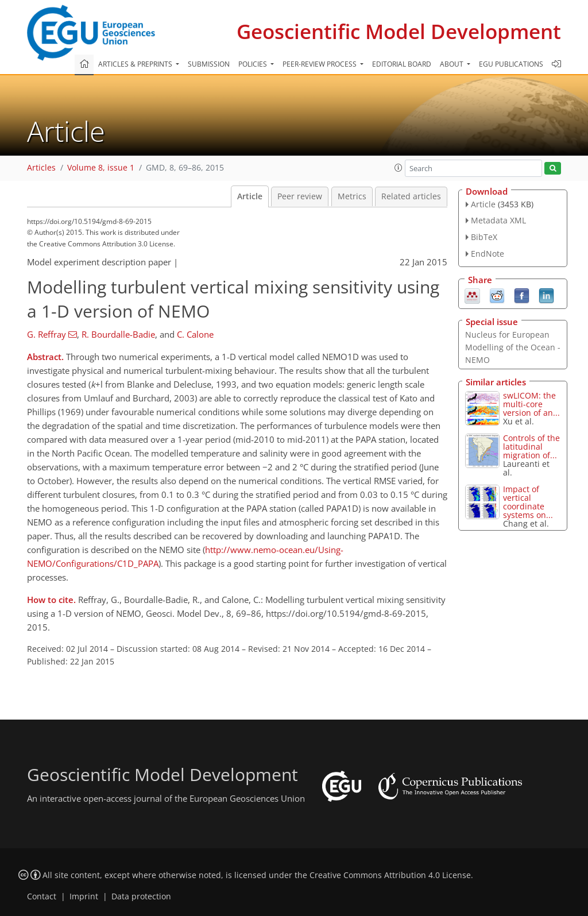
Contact (42, 896)
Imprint (84, 896)
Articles (41, 168)
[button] (399, 168)
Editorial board (402, 64)
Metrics (352, 196)
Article (250, 196)
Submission (209, 64)
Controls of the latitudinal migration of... (531, 447)
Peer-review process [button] (320, 64)
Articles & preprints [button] (136, 64)
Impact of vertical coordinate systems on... (528, 502)
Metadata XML (498, 220)
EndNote (488, 254)
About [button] (452, 64)
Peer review (300, 196)
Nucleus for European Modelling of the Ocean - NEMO (513, 347)
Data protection (141, 896)
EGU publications (511, 64)
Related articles (411, 196)
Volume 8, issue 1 (101, 168)
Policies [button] (254, 64)
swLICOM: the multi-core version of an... (531, 404)
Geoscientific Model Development (399, 31)
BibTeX (484, 237)
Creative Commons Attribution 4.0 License (390, 875)
